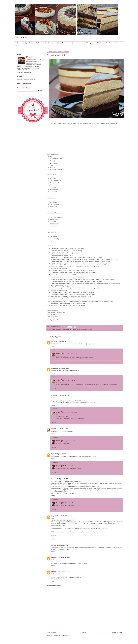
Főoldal (84, 633)
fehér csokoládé (65, 329)
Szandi (58, 354)
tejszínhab (54, 341)
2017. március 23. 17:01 (62, 516)
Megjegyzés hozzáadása (54, 586)
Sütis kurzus (19, 43)
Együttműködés (29, 43)
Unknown (54, 557)
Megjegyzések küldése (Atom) (62, 636)
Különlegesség (90, 43)
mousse (75, 329)
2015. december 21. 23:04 (70, 412)
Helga (53, 516)
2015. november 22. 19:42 (65, 341)
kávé (71, 329)
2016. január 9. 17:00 (69, 441)
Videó (37, 43)
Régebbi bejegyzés (117, 633)
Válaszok (56, 350)
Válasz (53, 347)
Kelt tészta (109, 43)
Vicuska (54, 429)
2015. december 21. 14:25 (63, 395)
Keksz (116, 43)
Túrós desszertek (67, 43)
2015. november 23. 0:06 (70, 354)
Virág (53, 454)
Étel (17, 46)
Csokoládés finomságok (48, 43)
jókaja (53, 395)
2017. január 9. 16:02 (63, 479)
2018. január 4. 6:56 (62, 545)
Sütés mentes (100, 43)
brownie (54, 329)
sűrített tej (79, 329)
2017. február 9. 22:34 (69, 466)
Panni (53, 368)
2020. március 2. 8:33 (63, 571)
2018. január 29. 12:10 (64, 557)
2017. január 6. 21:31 (61, 454)
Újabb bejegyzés (52, 633)
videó (90, 329)
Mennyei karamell (79, 43)
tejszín (84, 329)
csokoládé (59, 329)
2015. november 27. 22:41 (70, 380)
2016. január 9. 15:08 (62, 429)
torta (87, 329)
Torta (58, 43)
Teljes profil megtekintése (24, 72)
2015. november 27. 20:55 (62, 368)
